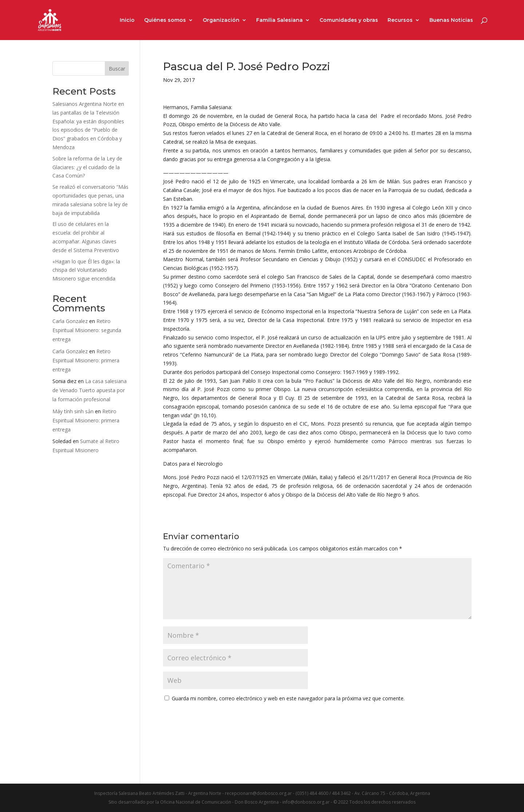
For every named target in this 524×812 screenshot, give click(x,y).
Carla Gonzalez (70, 321)
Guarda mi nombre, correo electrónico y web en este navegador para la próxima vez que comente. (288, 698)
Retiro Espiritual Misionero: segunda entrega (87, 330)
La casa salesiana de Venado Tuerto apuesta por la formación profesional (90, 390)
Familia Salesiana (279, 20)
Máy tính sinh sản (73, 411)
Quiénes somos (165, 20)
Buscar (117, 69)
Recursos (400, 20)
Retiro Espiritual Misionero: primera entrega (86, 360)
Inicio (127, 20)
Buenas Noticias (451, 20)
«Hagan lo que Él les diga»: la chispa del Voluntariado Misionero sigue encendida (86, 270)
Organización (221, 20)
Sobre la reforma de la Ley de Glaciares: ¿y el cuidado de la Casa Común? (87, 167)
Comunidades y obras (349, 20)
